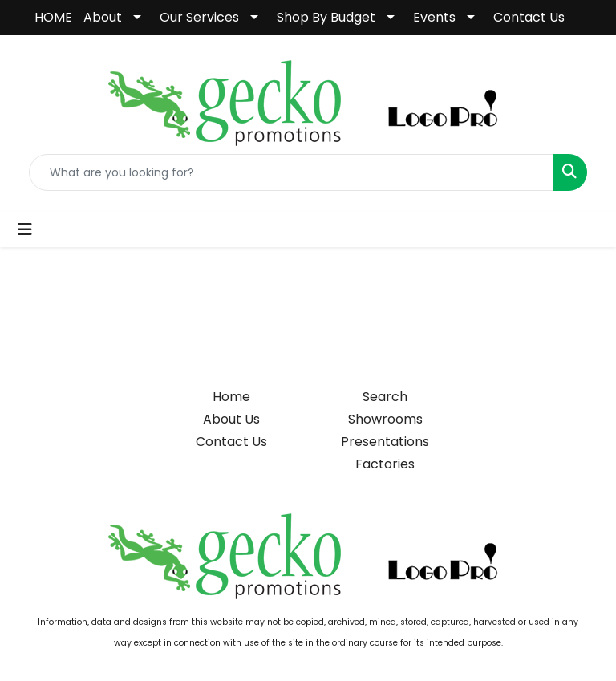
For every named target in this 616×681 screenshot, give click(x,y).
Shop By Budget (326, 17)
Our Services (199, 17)
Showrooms (385, 419)
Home (231, 397)
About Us (231, 419)
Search (385, 397)
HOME (53, 17)
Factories (385, 464)
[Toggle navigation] (25, 229)
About (103, 17)
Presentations (385, 442)
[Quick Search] (291, 172)
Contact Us (529, 17)
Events (434, 17)
